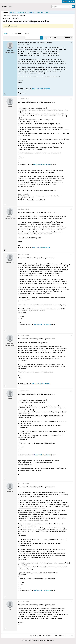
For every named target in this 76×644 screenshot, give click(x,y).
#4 (71, 255)
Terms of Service (59, 636)
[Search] (62, 7)
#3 (71, 209)
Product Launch (22, 12)
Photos (27, 33)
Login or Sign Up (68, 1)
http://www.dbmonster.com (41, 89)
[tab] (6, 34)
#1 (71, 43)
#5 (71, 336)
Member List (15, 15)
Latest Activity (16, 33)
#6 (71, 391)
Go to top (69, 636)
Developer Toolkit (43, 12)
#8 (71, 602)
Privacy (50, 636)
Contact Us (43, 636)
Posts (6, 33)
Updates (32, 12)
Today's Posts (7, 15)
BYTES (12, 12)
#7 (71, 484)
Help (37, 636)
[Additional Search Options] (71, 7)
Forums (5, 12)
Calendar (22, 15)
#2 (71, 99)
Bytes (32, 636)
